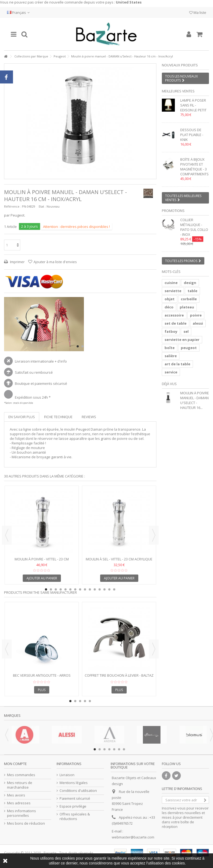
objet (170, 299)
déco (169, 307)
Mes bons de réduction (26, 823)
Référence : (13, 206)
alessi (198, 323)
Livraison (67, 775)
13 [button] (104, 589)
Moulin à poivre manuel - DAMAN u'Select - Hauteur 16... (195, 400)
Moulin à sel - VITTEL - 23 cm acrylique (119, 559)
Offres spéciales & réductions (75, 817)
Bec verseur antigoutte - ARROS (42, 675)
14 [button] (109, 589)
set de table (176, 323)
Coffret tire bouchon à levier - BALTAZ (119, 675)
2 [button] (83, 346)
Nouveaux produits (180, 65)
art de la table (177, 364)
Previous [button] (7, 535)
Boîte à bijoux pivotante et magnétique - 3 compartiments (194, 167)
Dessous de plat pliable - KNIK (192, 135)
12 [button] (100, 589)
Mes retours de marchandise (20, 785)
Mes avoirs (16, 795)
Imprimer (17, 262)
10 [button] (90, 589)
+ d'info (61, 361)
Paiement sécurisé (75, 798)
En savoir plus (22, 417)
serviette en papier (182, 340)
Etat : (42, 206)
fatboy (171, 331)
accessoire (174, 315)
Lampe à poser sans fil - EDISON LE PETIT (193, 105)
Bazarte (50, 853)
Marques (12, 715)
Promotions (173, 211)
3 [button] (56, 589)
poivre (196, 315)
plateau (187, 307)
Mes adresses (19, 803)
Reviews (89, 417)
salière (171, 356)
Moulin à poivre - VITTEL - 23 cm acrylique (42, 561)
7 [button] (75, 589)
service (171, 372)
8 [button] (80, 589)
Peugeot (60, 56)
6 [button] (70, 589)
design (190, 283)
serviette (173, 291)
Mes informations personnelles (22, 813)
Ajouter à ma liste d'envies (55, 262)
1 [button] (78, 346)
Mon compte (15, 764)
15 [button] (114, 589)
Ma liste (198, 12)
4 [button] (61, 589)
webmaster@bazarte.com (133, 837)
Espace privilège (73, 806)
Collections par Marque (31, 56)
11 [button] (95, 589)
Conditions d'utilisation (78, 791)
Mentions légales (74, 783)
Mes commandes (21, 775)
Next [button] (154, 535)
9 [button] (85, 589)
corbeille (189, 299)
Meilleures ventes (178, 91)
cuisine (171, 283)
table (192, 291)
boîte (170, 348)
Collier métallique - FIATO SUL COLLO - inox (194, 227)
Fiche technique (58, 417)
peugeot (189, 348)
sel (186, 331)
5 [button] (65, 589)
